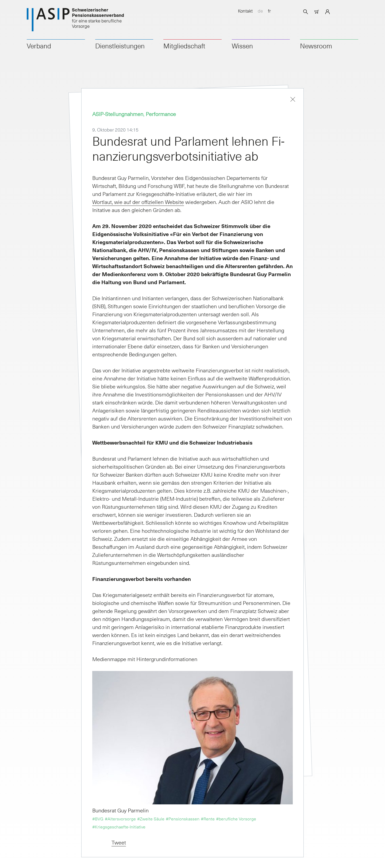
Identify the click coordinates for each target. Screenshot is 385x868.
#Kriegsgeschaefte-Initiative (119, 827)
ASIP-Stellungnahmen (118, 114)
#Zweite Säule (151, 819)
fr (269, 11)
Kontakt (245, 11)
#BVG (98, 819)
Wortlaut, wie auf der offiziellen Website (138, 202)
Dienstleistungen (120, 46)
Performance (161, 114)
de (260, 11)
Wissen (242, 46)
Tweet (119, 842)
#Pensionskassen (183, 819)
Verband (39, 46)
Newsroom (316, 46)
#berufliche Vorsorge (236, 819)
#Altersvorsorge (120, 819)
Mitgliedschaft (184, 46)
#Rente (208, 819)
